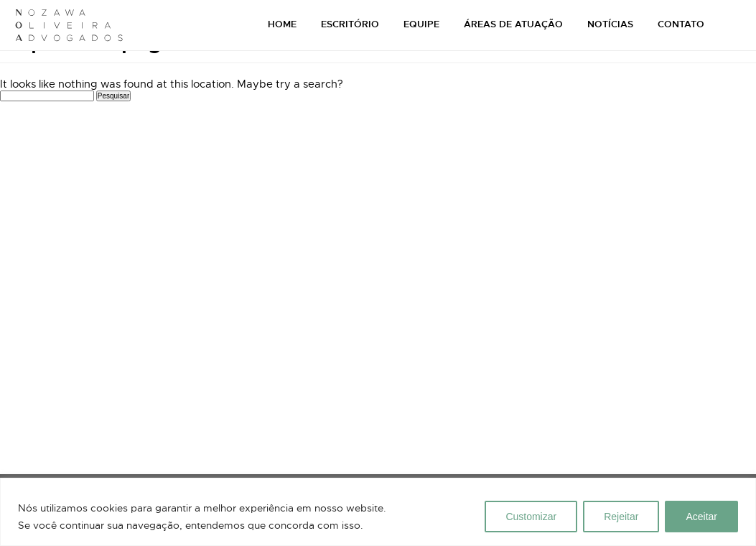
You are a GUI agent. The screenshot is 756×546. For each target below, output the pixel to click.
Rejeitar (621, 517)
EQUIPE (421, 24)
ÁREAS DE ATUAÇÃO (513, 24)
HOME (282, 24)
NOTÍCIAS (610, 24)
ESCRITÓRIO (350, 24)
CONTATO (681, 24)
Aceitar (701, 517)
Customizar (531, 517)
